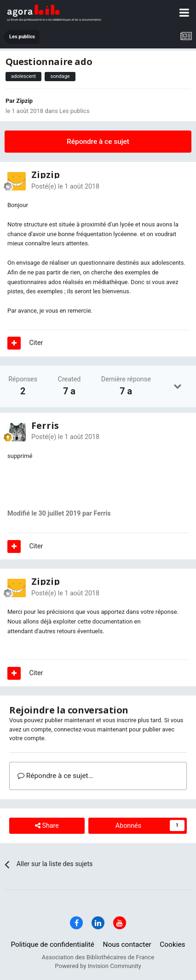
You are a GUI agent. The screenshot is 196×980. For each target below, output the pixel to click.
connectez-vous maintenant (91, 729)
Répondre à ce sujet (98, 142)
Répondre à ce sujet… (55, 776)
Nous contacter (127, 944)
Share (47, 826)
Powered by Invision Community (98, 966)
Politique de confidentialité (52, 944)
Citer (36, 343)
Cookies (172, 944)
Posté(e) (65, 186)
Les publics (74, 111)
